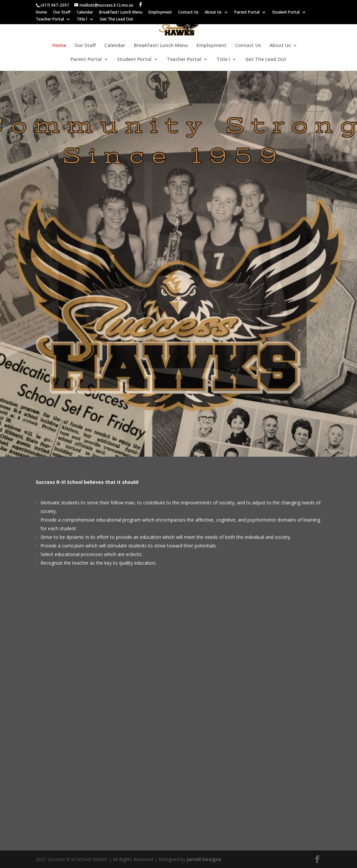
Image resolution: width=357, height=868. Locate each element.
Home (41, 13)
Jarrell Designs (203, 859)
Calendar (85, 13)
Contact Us (188, 13)
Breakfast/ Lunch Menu (121, 13)
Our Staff (62, 13)
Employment (160, 13)
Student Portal (286, 13)
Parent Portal (247, 13)
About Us (213, 13)
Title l (82, 20)
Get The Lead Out (117, 20)
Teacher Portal (50, 20)
